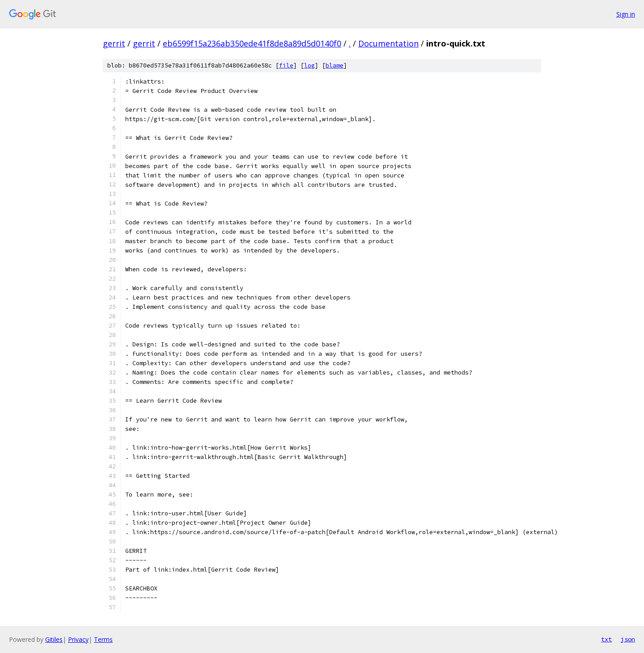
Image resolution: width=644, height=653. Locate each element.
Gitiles (54, 639)
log (309, 65)
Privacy (78, 639)
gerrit (114, 43)
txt (606, 639)
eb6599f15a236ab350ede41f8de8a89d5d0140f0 (252, 43)
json (628, 639)
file (286, 65)
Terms (103, 639)
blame (335, 65)
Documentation (388, 43)
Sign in (626, 14)
